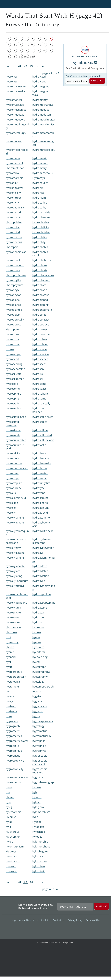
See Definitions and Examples (84, 68)
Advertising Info (42, 920)
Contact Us (59, 920)
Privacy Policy (76, 920)
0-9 (20, 57)
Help (14, 920)
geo (32, 57)
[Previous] (14, 66)
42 (25, 66)
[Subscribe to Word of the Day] (77, 81)
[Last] (43, 66)
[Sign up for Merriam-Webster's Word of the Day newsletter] (75, 907)
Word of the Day (85, 56)
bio (26, 57)
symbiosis (83, 62)
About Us (25, 920)
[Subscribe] (101, 906)
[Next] (37, 66)
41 (20, 66)
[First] (8, 66)
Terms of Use (93, 920)
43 (31, 66)
